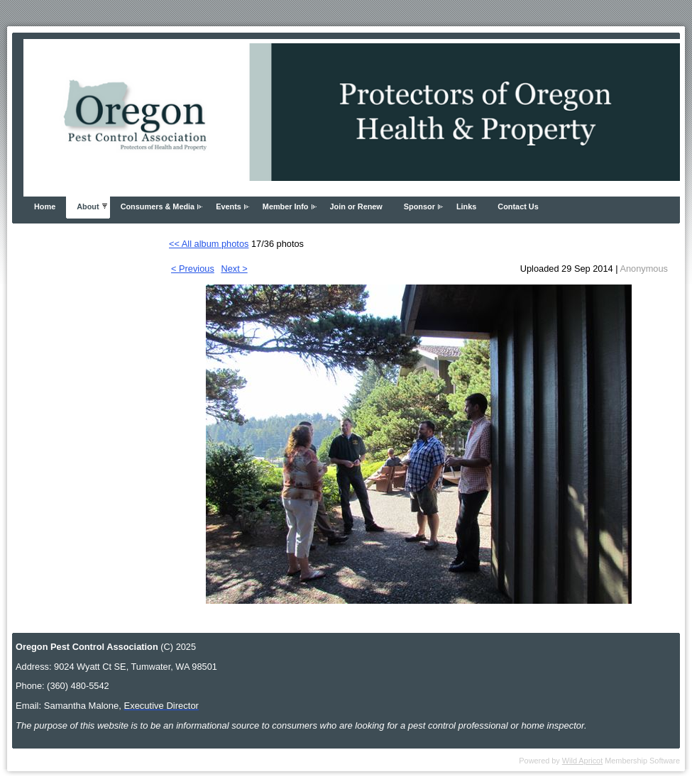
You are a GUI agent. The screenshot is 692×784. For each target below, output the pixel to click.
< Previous (193, 269)
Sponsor (419, 206)
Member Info (286, 206)
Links (466, 206)
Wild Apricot (582, 761)
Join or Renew (356, 206)
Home (45, 206)
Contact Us (518, 206)
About (88, 206)
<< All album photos (209, 244)
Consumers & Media (158, 206)
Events (229, 206)
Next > (234, 269)
